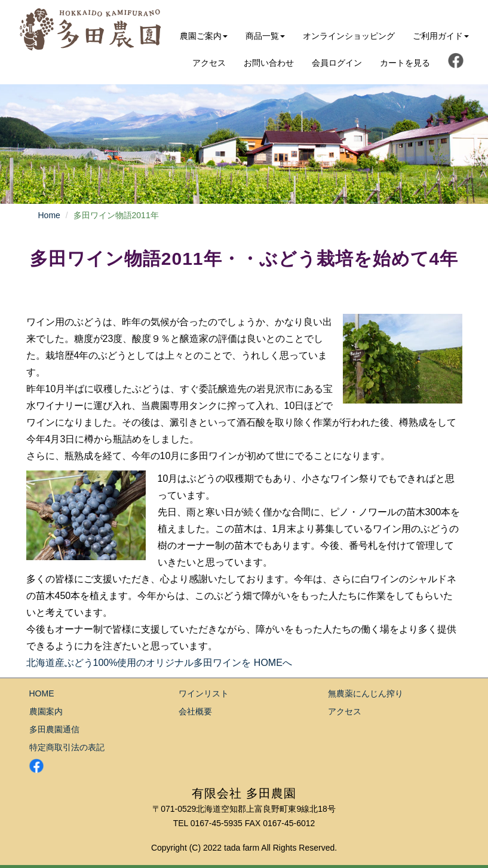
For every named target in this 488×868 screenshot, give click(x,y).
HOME (42, 693)
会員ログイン (337, 63)
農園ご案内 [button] (204, 36)
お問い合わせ (269, 63)
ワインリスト (204, 693)
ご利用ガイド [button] (441, 36)
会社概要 (195, 711)
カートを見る (405, 63)
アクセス (209, 63)
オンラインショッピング (349, 36)
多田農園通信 (54, 729)
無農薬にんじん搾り (366, 693)
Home (49, 215)
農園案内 (46, 711)
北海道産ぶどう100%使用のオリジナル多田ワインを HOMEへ (159, 663)
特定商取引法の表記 (67, 747)
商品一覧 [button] (265, 36)
